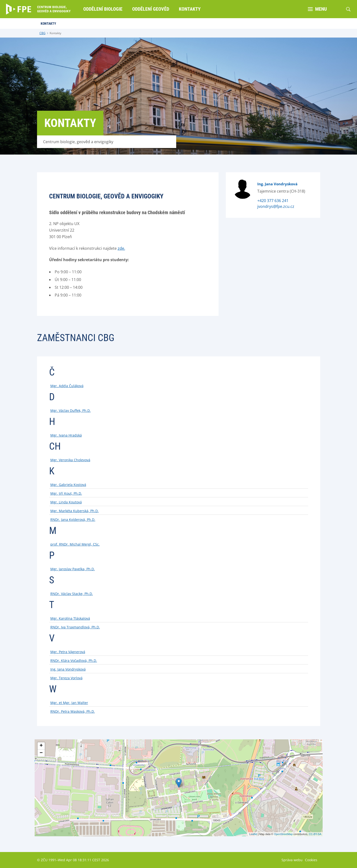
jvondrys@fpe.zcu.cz (276, 206)
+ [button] (41, 746)
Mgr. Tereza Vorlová (66, 678)
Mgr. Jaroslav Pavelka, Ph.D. (73, 569)
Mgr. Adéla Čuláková (67, 386)
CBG (42, 33)
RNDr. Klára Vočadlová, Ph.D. (74, 661)
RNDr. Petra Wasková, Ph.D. (73, 711)
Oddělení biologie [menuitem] (103, 9)
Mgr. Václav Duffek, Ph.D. (71, 411)
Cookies (311, 860)
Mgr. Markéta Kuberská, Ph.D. (75, 511)
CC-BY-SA (315, 834)
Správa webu (292, 860)
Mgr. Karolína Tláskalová (70, 618)
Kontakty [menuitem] (190, 9)
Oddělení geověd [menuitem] (151, 9)
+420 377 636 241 (273, 201)
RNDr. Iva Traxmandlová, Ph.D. (75, 627)
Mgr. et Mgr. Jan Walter (69, 703)
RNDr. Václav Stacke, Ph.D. (72, 594)
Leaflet (253, 834)
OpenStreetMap (283, 834)
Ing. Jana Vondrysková (277, 184)
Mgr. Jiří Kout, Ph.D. (66, 493)
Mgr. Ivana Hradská (66, 435)
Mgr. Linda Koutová (66, 502)
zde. (121, 248)
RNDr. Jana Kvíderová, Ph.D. (73, 520)
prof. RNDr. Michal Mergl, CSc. (75, 544)
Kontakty (55, 33)
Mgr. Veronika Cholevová (70, 460)
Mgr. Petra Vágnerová (68, 652)
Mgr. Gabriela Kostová (68, 485)
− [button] (41, 753)
